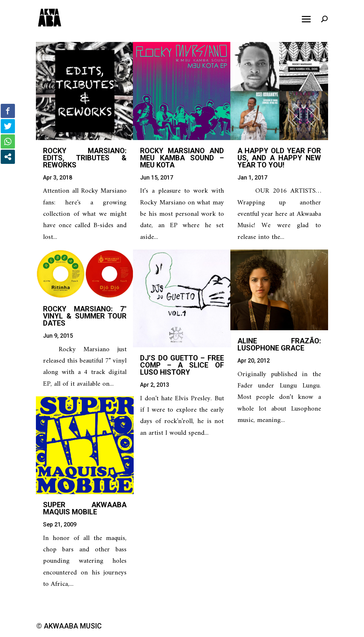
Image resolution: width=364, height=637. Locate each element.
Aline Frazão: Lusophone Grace (279, 344)
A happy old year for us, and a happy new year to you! (279, 158)
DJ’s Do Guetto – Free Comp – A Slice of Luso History (182, 365)
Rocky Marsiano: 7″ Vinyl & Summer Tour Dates (85, 316)
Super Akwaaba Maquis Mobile (85, 508)
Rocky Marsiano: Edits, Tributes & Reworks (85, 158)
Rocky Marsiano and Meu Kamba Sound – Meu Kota (182, 158)
